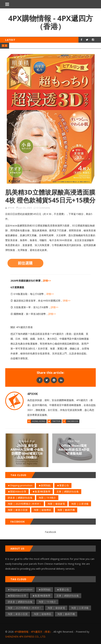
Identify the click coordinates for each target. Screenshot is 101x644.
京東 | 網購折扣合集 (68, 491)
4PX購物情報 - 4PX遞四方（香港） (51, 22)
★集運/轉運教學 (41, 491)
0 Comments (43, 208)
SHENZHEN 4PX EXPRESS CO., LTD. (26, 637)
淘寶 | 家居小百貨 (18, 510)
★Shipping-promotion (20, 485)
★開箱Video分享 (17, 491)
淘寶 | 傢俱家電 (56, 504)
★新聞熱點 (45, 485)
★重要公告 (63, 485)
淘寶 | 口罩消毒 (80, 504)
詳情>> (47, 281)
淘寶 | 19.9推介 (47, 498)
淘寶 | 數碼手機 (66, 510)
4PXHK (11, 208)
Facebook (73, 421)
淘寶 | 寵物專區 (42, 510)
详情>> (50, 294)
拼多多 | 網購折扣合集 (20, 498)
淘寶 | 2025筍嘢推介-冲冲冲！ (25, 504)
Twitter (56, 421)
